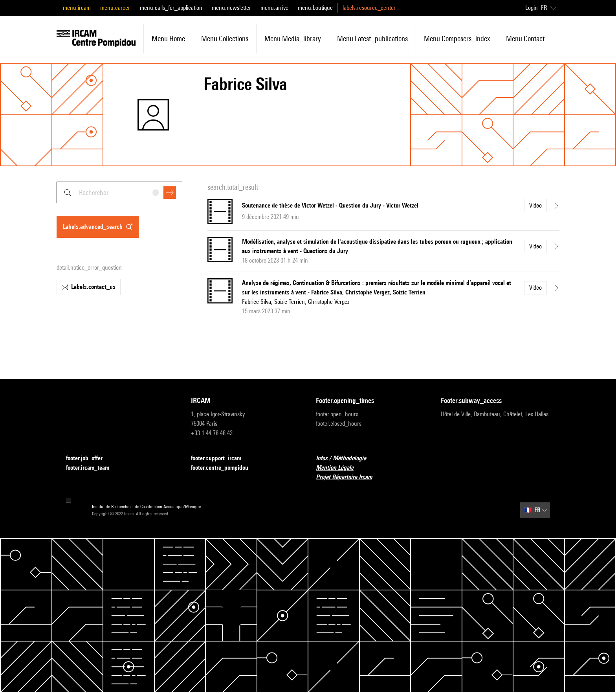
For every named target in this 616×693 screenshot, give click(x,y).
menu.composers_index (457, 39)
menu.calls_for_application (171, 8)
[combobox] (119, 192)
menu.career (115, 8)
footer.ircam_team (92, 468)
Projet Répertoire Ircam (349, 477)
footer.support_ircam (221, 459)
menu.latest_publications (372, 39)
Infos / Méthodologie (346, 459)
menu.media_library (293, 39)
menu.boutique (315, 8)
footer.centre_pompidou (224, 468)
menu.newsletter (231, 8)
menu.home (168, 39)
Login (532, 8)
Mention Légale (339, 468)
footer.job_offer (89, 459)
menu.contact (525, 39)
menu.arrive (274, 8)
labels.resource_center (369, 8)
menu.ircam (77, 8)
